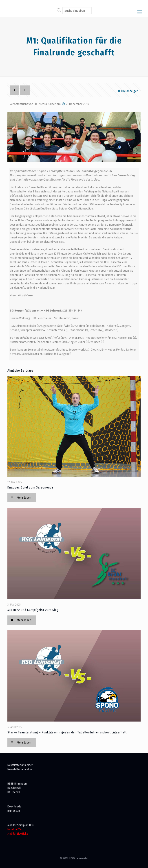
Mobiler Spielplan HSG (21, 825)
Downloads (14, 806)
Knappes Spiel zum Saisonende (30, 487)
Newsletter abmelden (20, 769)
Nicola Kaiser (47, 104)
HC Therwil (14, 792)
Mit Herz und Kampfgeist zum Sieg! (33, 610)
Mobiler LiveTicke (18, 834)
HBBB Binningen (17, 784)
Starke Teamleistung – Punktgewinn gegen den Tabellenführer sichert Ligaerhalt (67, 732)
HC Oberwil (14, 788)
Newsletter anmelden (20, 765)
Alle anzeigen (128, 91)
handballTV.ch (16, 829)
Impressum (14, 811)
